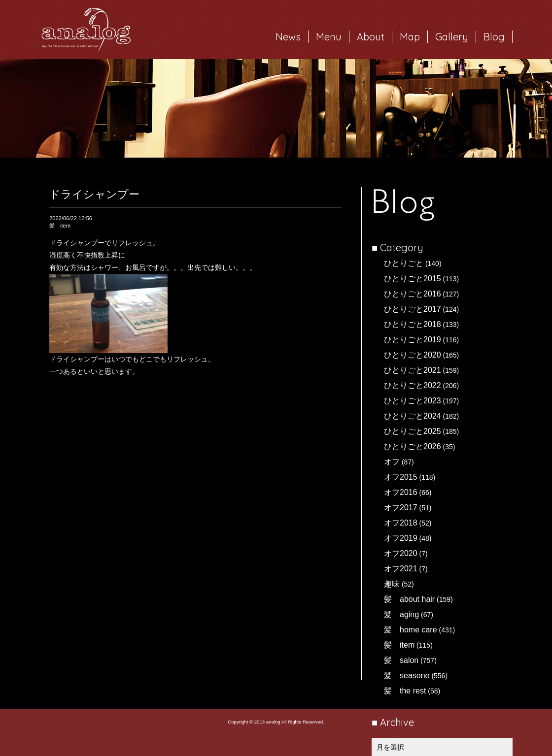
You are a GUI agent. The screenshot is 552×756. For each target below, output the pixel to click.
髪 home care (411, 630)
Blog (494, 37)
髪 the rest (405, 691)
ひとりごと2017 (413, 309)
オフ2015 (401, 477)
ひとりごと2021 (413, 370)
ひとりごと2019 (413, 340)
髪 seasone (407, 675)
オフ (392, 462)
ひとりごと (404, 263)
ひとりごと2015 (413, 279)
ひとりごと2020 (413, 355)
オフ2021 (401, 569)
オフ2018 (401, 523)
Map (410, 37)
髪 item (399, 645)
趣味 (392, 584)
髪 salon (401, 660)
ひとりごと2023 (413, 401)
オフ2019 (401, 538)
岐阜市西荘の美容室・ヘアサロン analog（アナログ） (86, 30)
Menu (329, 37)
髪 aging (401, 614)
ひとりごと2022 (413, 385)
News (288, 37)
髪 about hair (409, 599)
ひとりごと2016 (413, 294)
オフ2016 (401, 492)
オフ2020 (401, 553)
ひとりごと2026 (413, 446)
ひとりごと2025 (413, 431)
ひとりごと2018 (413, 324)
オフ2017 (401, 508)
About (371, 37)
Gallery (452, 37)
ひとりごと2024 (413, 416)
